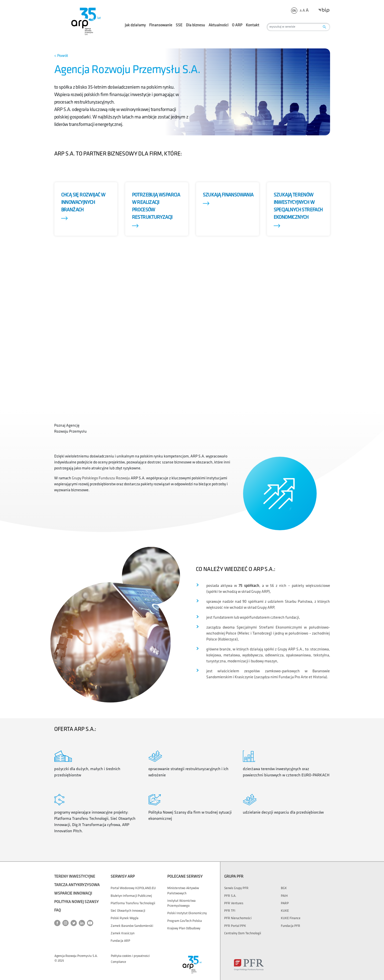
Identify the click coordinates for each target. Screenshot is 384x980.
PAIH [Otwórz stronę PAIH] (284, 896)
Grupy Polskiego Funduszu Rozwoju (101, 478)
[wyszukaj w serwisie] (298, 27)
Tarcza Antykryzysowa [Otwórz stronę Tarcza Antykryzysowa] (77, 885)
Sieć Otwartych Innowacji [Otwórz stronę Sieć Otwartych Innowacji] (128, 911)
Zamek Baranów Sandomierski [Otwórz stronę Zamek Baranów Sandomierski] (132, 926)
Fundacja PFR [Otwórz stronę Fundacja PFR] (291, 926)
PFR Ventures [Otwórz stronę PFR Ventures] (234, 903)
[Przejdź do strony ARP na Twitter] (75, 923)
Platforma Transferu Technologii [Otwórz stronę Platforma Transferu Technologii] (133, 903)
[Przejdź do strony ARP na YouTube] (91, 923)
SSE (179, 27)
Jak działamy (135, 27)
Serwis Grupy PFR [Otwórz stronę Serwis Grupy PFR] (236, 888)
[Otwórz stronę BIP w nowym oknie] (324, 10)
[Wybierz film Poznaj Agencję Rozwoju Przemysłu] (74, 419)
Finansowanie (161, 27)
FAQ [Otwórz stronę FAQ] (58, 910)
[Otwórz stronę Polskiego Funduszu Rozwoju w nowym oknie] (249, 965)
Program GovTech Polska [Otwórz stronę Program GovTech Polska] (185, 921)
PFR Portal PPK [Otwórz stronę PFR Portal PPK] (235, 926)
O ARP (237, 27)
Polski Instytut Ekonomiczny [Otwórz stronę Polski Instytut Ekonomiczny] (187, 913)
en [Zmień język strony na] (294, 11)
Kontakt (253, 25)
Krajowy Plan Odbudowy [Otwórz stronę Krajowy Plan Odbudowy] (184, 928)
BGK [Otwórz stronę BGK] (284, 888)
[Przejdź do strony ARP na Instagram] (66, 923)
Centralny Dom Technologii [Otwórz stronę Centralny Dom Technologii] (243, 933)
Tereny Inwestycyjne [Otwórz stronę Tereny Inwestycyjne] (75, 877)
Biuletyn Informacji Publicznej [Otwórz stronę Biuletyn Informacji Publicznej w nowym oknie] (131, 896)
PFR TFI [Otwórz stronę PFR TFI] (230, 911)
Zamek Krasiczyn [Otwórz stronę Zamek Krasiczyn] (123, 933)
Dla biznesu (195, 27)
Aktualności (218, 25)
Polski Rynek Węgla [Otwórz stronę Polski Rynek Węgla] (125, 918)
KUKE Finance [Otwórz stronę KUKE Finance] (291, 918)
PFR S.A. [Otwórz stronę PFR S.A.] (230, 896)
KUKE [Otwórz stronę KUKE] (285, 911)
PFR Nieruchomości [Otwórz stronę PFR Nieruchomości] (238, 918)
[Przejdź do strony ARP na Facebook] (58, 923)
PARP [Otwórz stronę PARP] (285, 903)
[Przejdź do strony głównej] (85, 21)
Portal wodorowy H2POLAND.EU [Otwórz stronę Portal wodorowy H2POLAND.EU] (133, 888)
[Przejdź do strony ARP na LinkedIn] (83, 923)
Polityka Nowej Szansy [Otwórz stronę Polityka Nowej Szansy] (76, 902)
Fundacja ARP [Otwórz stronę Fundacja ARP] (120, 941)
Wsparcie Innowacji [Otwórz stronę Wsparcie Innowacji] (73, 893)
